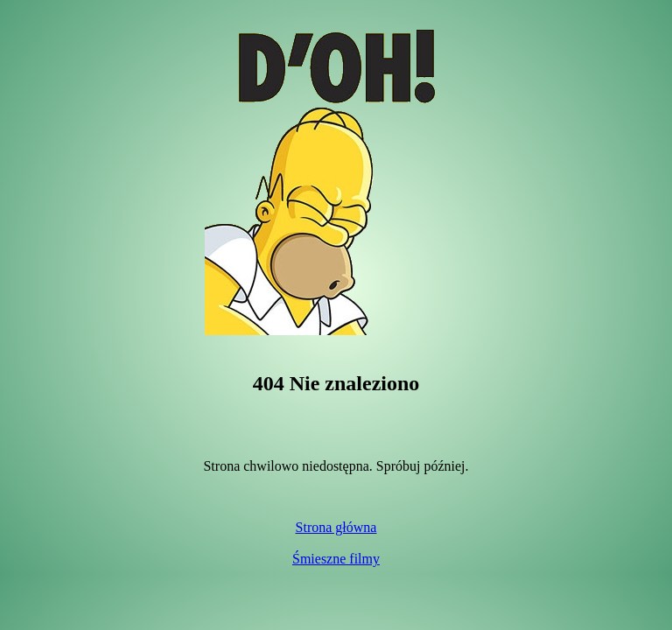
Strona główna (336, 527)
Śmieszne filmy (336, 559)
